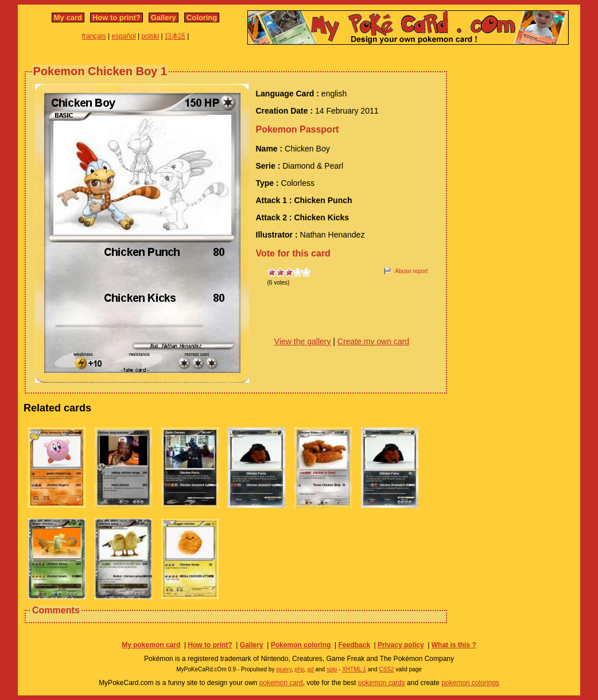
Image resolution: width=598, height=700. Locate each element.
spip (332, 669)
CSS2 (386, 669)
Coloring (202, 17)
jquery (284, 669)
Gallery (164, 17)
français (94, 36)
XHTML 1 (354, 669)
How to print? (117, 17)
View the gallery (303, 341)
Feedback (354, 645)
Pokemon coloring (301, 645)
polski (150, 36)
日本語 (175, 36)
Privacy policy (401, 645)
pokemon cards (382, 683)
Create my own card (373, 341)
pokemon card (281, 683)
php (299, 669)
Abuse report (411, 271)
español (124, 36)
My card (68, 17)
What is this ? (454, 645)
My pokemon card (151, 645)
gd (311, 669)
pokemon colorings (470, 683)
